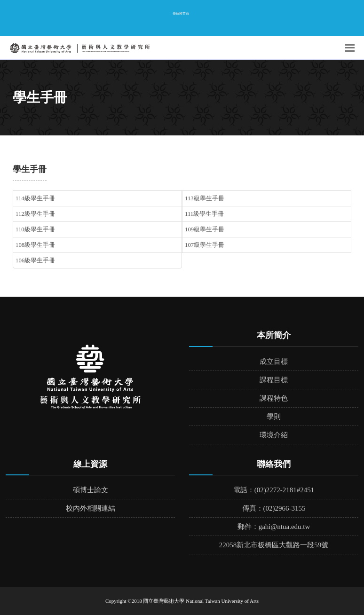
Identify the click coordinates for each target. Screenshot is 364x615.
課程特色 (274, 398)
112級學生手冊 (35, 214)
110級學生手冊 (35, 229)
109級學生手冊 (205, 229)
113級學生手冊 (205, 198)
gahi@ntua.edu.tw (285, 527)
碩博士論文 (91, 490)
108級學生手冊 (35, 245)
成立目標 (274, 362)
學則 (274, 417)
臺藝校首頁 (181, 13)
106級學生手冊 (35, 260)
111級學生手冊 (204, 214)
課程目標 (274, 380)
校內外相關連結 (91, 508)
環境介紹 (274, 435)
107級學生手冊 (205, 245)
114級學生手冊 (35, 198)
